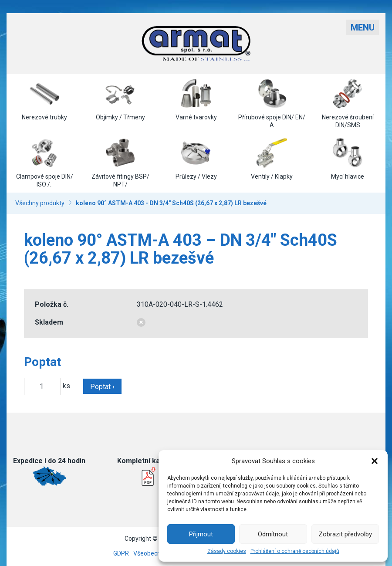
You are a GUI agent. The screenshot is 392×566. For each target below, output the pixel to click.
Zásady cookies (227, 551)
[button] (375, 461)
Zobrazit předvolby (345, 534)
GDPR (121, 553)
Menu (363, 27)
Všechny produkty (40, 203)
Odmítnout (273, 534)
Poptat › (102, 387)
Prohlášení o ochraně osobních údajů (295, 551)
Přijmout (201, 534)
